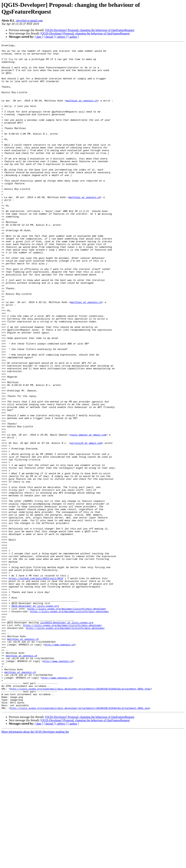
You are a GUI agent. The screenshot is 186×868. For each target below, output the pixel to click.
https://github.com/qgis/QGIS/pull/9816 (36, 685)
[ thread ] (49, 37)
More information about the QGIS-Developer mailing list (35, 865)
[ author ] (73, 37)
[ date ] (39, 37)
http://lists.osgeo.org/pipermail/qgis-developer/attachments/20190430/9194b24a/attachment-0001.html (80, 818)
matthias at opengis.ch (82, 112)
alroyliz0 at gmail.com (29, 21)
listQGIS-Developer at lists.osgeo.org (67, 738)
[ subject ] (61, 37)
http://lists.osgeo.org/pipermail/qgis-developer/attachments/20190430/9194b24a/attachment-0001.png (80, 841)
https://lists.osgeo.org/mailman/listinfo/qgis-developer (67, 722)
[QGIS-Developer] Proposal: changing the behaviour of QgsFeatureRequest (90, 30)
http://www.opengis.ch (60, 765)
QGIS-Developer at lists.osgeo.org (35, 719)
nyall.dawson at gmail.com (88, 513)
